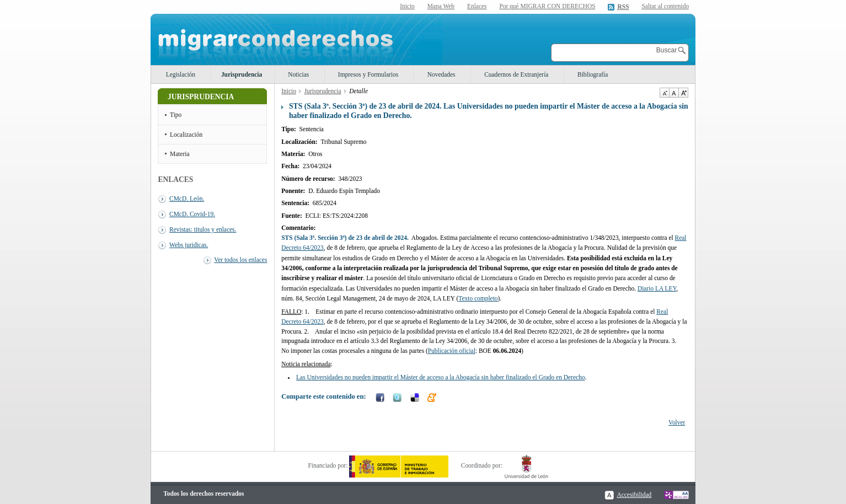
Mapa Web (441, 6)
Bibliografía (593, 74)
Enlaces (477, 6)
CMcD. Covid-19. (192, 214)
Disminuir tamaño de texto (664, 93)
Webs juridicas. (189, 245)
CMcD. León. (187, 199)
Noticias (298, 74)
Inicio (407, 6)
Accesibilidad (634, 495)
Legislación (181, 74)
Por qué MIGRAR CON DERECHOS (547, 6)
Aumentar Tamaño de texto (683, 93)
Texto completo (478, 298)
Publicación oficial (452, 351)
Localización (186, 135)
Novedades (441, 74)
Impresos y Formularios (368, 74)
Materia (180, 154)
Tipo (176, 115)
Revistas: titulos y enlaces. (203, 229)
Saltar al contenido (665, 6)
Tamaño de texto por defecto (674, 93)
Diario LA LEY (657, 288)
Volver (677, 422)
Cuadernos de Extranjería (516, 74)
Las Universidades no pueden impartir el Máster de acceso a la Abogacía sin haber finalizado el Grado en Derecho (440, 377)
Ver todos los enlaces (240, 260)
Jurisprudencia (242, 74)
